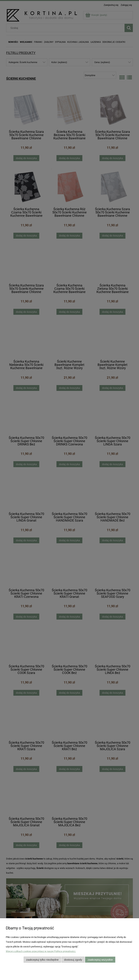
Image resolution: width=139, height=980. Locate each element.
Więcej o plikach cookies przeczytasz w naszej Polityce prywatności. (41, 951)
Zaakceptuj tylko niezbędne (42, 960)
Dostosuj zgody (73, 960)
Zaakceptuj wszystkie (100, 960)
